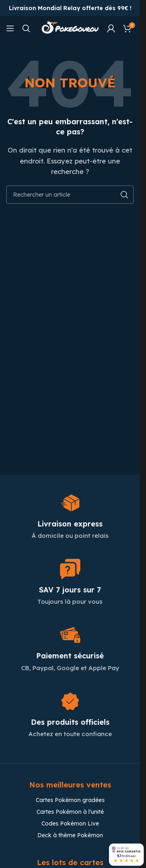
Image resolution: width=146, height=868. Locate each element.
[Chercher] (26, 28)
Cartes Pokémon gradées (70, 800)
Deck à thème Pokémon (70, 835)
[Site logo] (70, 28)
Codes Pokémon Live (70, 823)
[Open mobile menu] (10, 28)
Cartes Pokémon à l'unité (70, 812)
